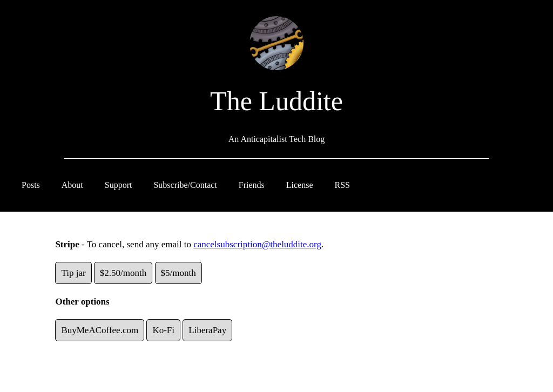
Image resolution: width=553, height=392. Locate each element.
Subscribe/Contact (185, 185)
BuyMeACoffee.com (100, 330)
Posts (31, 185)
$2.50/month (123, 273)
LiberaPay (207, 330)
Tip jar (73, 273)
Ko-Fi (163, 330)
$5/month (178, 273)
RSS (342, 185)
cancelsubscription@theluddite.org (257, 244)
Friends (252, 185)
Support (119, 185)
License (300, 185)
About (72, 185)
